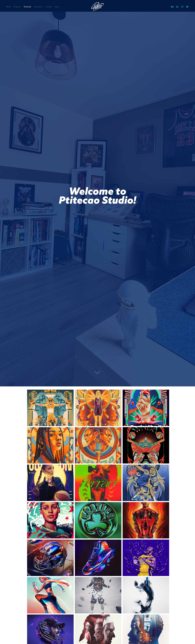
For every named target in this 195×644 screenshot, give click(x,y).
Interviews (38, 7)
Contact (49, 7)
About (8, 7)
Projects (17, 7)
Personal (27, 7)
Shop (57, 7)
